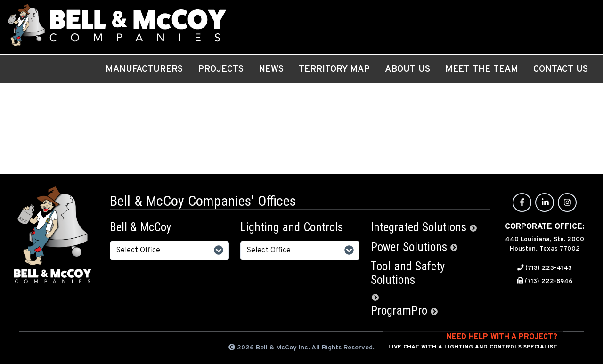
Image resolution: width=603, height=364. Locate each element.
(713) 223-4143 (549, 268)
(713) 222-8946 (549, 281)
